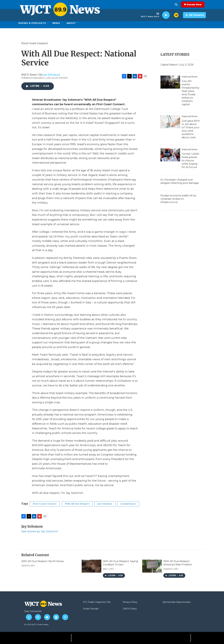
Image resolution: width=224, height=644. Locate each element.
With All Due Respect (77, 504)
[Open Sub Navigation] (48, 23)
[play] (166, 15)
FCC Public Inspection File (97, 602)
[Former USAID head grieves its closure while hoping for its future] (170, 155)
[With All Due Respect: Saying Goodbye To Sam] (92, 566)
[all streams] (194, 15)
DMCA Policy (130, 609)
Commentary (128, 504)
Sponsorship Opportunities (177, 602)
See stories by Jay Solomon (40, 531)
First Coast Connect (35, 43)
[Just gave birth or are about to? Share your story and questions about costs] (170, 122)
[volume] (176, 15)
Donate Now (195, 5)
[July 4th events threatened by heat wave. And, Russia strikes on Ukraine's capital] (170, 82)
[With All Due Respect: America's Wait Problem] (152, 566)
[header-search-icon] (178, 5)
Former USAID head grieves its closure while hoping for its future (190, 161)
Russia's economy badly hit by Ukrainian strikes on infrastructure (178, 199)
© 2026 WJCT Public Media (36, 624)
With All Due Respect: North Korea (42, 561)
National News (190, 77)
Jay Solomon (52, 75)
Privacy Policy (130, 602)
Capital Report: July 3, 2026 (177, 65)
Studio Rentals (91, 609)
